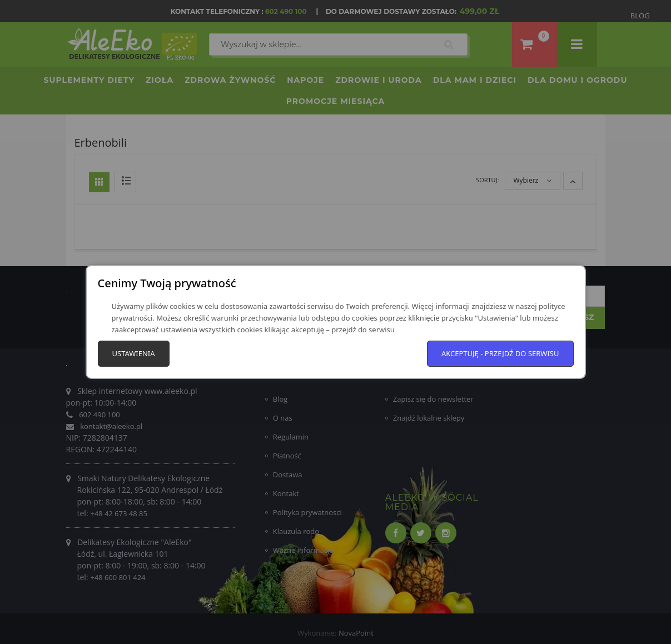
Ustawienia (134, 353)
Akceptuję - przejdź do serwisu (500, 353)
